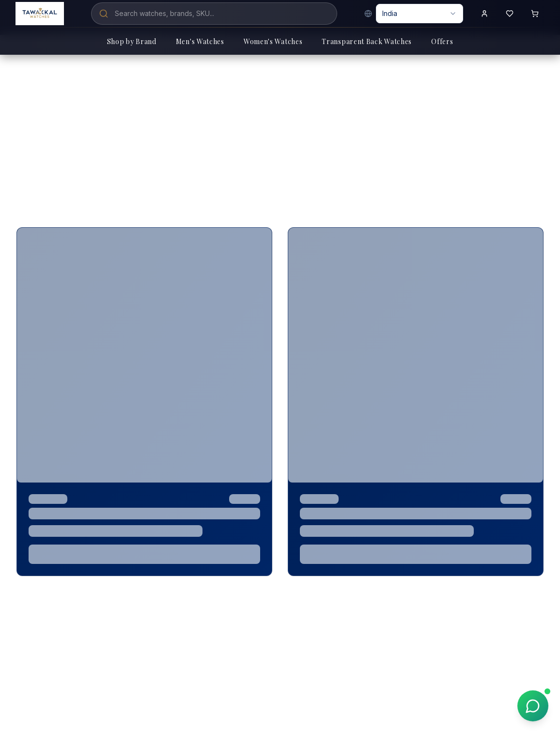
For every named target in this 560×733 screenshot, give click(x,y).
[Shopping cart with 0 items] (535, 14)
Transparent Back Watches (367, 41)
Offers (442, 41)
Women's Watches (273, 41)
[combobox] (420, 14)
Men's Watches (200, 41)
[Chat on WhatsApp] (533, 706)
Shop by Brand (132, 41)
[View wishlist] (510, 14)
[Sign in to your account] (484, 14)
